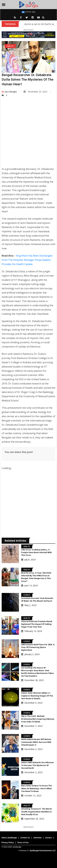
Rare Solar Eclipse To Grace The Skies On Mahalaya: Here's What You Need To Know (37, 788)
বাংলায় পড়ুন (29, 12)
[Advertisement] (28, 134)
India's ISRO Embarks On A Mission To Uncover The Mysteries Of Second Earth (37, 765)
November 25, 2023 (35, 92)
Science (27, 595)
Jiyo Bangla (9, 92)
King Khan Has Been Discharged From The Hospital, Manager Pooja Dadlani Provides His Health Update (27, 260)
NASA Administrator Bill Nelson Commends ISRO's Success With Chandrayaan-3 (36, 742)
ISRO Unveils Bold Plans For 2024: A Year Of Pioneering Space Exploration (38, 647)
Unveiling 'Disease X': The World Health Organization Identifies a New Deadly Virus (36, 812)
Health (10, 46)
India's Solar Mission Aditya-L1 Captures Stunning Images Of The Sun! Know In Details (37, 696)
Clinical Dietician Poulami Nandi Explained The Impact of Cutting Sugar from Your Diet (37, 624)
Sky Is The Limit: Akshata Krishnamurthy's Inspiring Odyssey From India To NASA (38, 719)
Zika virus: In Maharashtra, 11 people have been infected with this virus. (36, 552)
